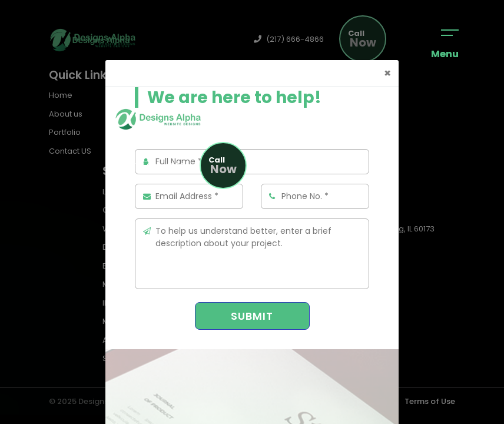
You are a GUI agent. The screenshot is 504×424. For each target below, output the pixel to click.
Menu (445, 45)
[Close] (387, 74)
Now (223, 166)
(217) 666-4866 (149, 166)
